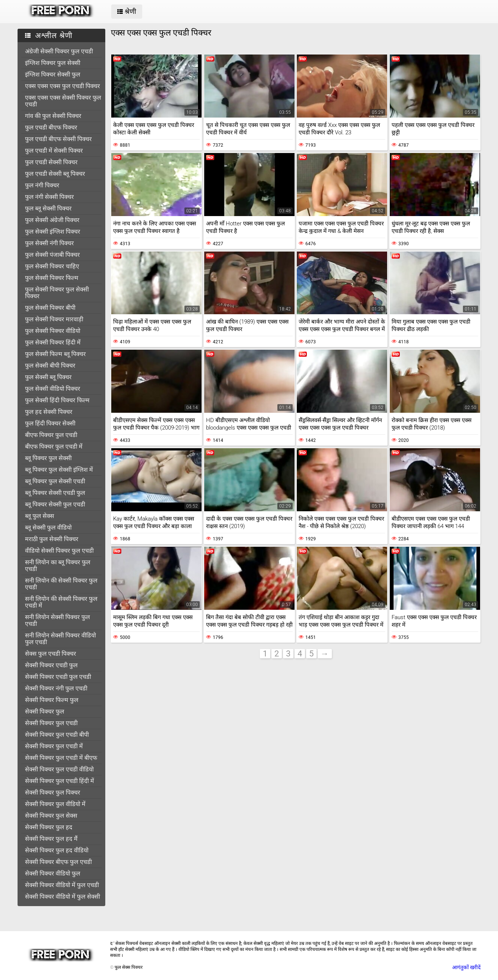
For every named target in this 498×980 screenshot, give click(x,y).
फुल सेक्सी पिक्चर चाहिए (52, 266)
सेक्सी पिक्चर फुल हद (49, 827)
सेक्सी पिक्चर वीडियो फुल (53, 873)
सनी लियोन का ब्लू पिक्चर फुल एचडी (58, 566)
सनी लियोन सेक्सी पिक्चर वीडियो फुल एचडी (60, 639)
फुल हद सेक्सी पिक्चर (49, 412)
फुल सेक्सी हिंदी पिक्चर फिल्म (57, 400)
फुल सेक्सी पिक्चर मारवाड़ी (54, 319)
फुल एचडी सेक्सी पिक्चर (51, 162)
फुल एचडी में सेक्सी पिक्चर (54, 151)
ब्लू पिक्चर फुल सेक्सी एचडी (55, 481)
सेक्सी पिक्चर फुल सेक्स (51, 816)
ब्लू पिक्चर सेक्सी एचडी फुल (55, 493)
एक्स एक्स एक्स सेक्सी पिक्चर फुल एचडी (63, 101)
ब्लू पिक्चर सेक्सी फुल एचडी (55, 504)
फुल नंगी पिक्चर (42, 185)
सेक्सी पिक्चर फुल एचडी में (54, 746)
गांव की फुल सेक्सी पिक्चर (53, 116)
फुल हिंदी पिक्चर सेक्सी (50, 423)
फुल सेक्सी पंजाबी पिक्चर (52, 255)
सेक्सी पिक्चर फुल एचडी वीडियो (59, 769)
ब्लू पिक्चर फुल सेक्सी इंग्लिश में (59, 470)
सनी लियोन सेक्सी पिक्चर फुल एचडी (57, 620)
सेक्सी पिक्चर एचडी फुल (51, 665)
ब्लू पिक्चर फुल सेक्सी (48, 458)
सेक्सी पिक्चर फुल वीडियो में (55, 804)
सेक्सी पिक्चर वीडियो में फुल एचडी (62, 885)
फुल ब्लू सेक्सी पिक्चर (48, 208)
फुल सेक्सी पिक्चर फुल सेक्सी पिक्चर (57, 293)
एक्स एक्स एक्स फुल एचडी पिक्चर (63, 86)
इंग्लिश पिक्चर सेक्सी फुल (53, 74)
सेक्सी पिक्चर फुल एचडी (51, 723)
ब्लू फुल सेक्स (40, 516)
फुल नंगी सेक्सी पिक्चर (49, 197)
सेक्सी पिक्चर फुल (45, 711)
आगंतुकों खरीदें (466, 967)
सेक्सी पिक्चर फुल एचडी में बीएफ (61, 758)
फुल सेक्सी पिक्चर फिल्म (52, 278)
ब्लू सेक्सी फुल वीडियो (48, 528)
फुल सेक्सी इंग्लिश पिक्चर (53, 232)
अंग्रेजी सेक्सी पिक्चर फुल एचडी (59, 51)
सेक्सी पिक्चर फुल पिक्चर (53, 792)
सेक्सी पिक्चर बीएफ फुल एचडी (58, 862)
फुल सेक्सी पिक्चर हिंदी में (53, 342)
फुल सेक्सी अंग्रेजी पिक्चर (52, 220)
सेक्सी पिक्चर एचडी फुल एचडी (58, 677)
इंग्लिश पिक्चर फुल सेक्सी (53, 63)
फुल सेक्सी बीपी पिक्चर (50, 366)
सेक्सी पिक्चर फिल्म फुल (52, 700)
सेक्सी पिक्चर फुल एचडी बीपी (57, 735)
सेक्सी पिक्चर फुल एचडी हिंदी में (60, 781)
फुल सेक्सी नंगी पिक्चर (49, 243)
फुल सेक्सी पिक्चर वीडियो (53, 331)
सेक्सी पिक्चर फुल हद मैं (51, 839)
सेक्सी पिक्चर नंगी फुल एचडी (56, 688)
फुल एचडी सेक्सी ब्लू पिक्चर (55, 174)
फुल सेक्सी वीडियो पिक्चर (53, 389)
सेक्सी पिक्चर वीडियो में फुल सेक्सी (63, 897)
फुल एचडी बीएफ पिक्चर (51, 127)
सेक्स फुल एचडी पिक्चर (51, 654)
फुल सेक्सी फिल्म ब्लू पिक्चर (55, 354)
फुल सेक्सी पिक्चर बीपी (50, 308)
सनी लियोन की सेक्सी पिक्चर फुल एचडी (61, 584)
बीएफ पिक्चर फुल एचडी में (54, 447)
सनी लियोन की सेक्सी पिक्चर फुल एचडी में (61, 602)
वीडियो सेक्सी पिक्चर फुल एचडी (59, 551)
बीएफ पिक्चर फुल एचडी (51, 435)
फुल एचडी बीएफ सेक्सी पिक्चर (58, 139)
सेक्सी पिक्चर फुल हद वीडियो (57, 850)
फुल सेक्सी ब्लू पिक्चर (48, 377)
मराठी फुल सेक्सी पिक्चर (52, 539)
